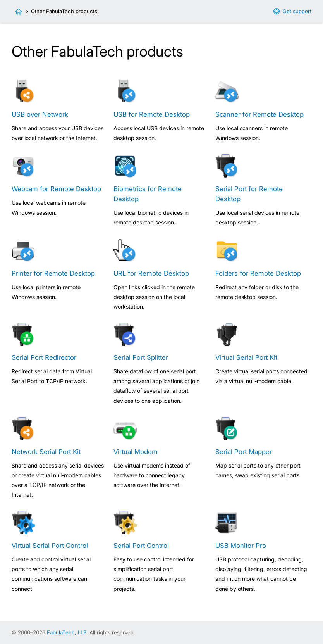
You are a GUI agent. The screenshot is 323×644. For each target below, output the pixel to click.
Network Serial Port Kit (46, 452)
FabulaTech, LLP (67, 632)
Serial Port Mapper (244, 452)
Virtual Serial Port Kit (246, 357)
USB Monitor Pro (241, 546)
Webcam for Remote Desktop (56, 189)
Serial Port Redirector (44, 357)
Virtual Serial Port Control (50, 546)
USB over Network (40, 114)
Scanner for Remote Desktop (259, 114)
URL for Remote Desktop (151, 273)
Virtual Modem (136, 452)
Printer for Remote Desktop (53, 273)
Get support (297, 11)
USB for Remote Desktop (152, 114)
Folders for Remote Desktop (258, 273)
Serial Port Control (141, 546)
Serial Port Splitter (141, 357)
